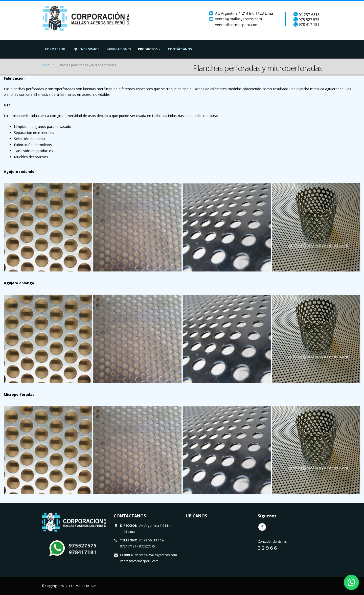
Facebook (262, 527)
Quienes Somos (86, 49)
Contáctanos (180, 49)
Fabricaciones (119, 49)
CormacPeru (56, 49)
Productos (148, 49)
